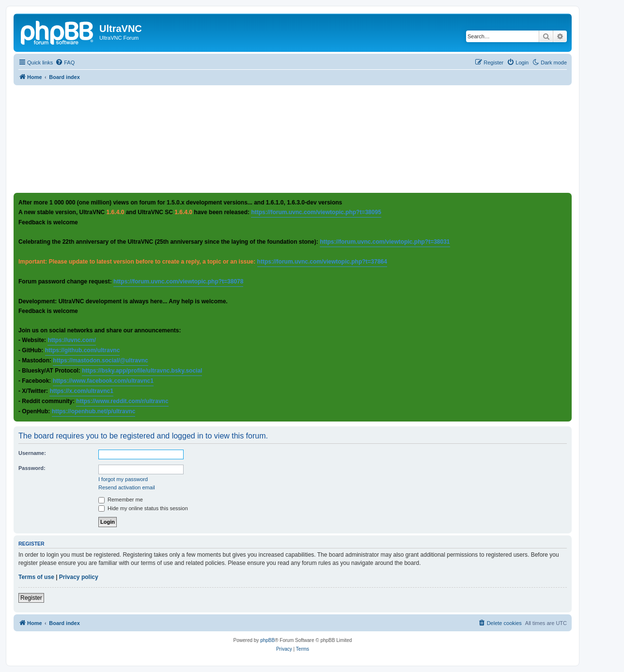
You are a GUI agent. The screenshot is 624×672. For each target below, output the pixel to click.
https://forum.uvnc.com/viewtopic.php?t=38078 (178, 281)
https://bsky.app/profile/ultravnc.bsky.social (142, 371)
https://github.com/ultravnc (83, 350)
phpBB (267, 640)
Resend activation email (127, 487)
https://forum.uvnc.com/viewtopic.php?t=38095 (316, 212)
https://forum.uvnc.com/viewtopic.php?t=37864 (322, 262)
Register (31, 598)
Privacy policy (79, 577)
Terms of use (36, 577)
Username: (32, 453)
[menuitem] (65, 63)
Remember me (121, 500)
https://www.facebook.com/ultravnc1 (103, 381)
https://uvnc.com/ (71, 340)
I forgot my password (123, 479)
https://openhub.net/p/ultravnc (94, 411)
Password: (32, 468)
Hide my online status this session (143, 508)
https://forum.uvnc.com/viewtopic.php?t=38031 (385, 242)
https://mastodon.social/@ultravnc (100, 360)
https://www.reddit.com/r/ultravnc (122, 401)
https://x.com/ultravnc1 (81, 391)
